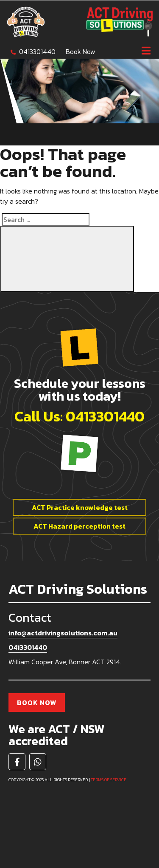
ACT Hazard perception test (79, 526)
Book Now (81, 51)
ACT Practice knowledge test (80, 507)
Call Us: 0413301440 (79, 416)
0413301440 (37, 51)
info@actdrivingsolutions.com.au (63, 633)
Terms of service (109, 780)
